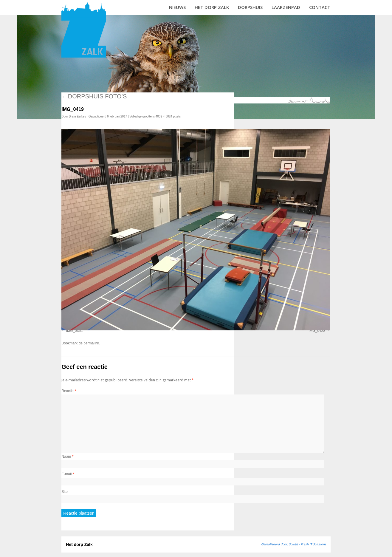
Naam (67, 457)
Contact (320, 7)
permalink (91, 343)
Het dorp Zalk (212, 7)
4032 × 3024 (164, 116)
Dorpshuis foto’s (94, 96)
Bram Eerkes (78, 116)
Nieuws (177, 7)
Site (65, 492)
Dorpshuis (250, 7)
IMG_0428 (317, 331)
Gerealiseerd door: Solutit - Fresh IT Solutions (294, 544)
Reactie (69, 391)
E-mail (68, 474)
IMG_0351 (75, 331)
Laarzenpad (286, 7)
